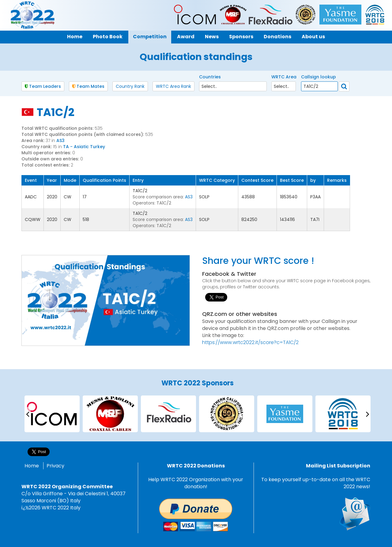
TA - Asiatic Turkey (84, 147)
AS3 (60, 140)
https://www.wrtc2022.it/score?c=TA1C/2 (250, 342)
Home (32, 466)
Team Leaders (43, 86)
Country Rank (130, 86)
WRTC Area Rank (173, 86)
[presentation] (28, 414)
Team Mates (88, 86)
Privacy (55, 466)
